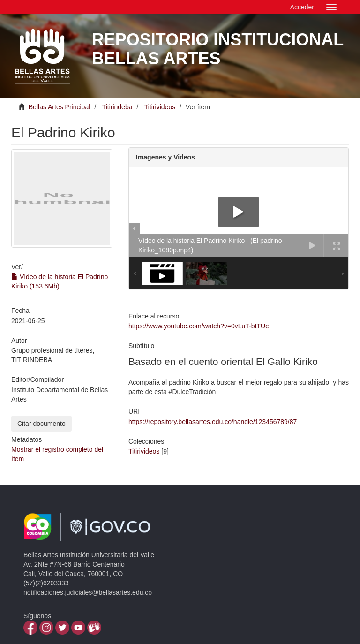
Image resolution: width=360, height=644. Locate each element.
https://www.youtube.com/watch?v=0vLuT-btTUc (199, 326)
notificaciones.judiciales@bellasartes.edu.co (88, 592)
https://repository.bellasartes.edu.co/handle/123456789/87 (213, 422)
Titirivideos (160, 107)
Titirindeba (117, 107)
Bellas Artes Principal (60, 107)
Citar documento (41, 424)
